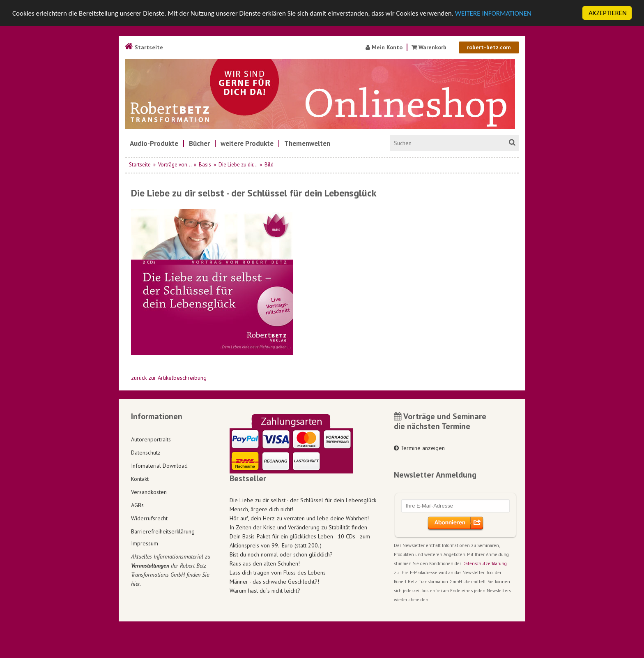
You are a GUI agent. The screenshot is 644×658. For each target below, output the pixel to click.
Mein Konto (384, 47)
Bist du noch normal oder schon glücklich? (281, 554)
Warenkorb (430, 47)
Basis (205, 165)
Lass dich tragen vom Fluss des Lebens (278, 573)
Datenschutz (146, 452)
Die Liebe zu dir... (238, 165)
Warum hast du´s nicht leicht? (265, 591)
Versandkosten (149, 492)
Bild (269, 165)
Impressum (145, 543)
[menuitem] (154, 143)
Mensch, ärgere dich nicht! (261, 509)
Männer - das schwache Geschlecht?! (274, 582)
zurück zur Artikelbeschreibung (169, 378)
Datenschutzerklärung (485, 563)
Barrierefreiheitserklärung (163, 531)
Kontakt (140, 478)
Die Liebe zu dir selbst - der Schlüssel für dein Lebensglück (303, 500)
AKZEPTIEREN (608, 13)
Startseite (144, 47)
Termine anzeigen (419, 448)
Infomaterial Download (159, 465)
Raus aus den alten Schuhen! (265, 563)
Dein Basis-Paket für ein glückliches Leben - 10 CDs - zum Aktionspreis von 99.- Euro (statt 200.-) (300, 541)
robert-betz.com (489, 47)
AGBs (137, 505)
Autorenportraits (151, 439)
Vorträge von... (175, 165)
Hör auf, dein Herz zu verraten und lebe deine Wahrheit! (299, 518)
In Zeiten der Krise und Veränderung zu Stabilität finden (298, 527)
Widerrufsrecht (149, 518)
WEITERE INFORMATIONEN (493, 13)
